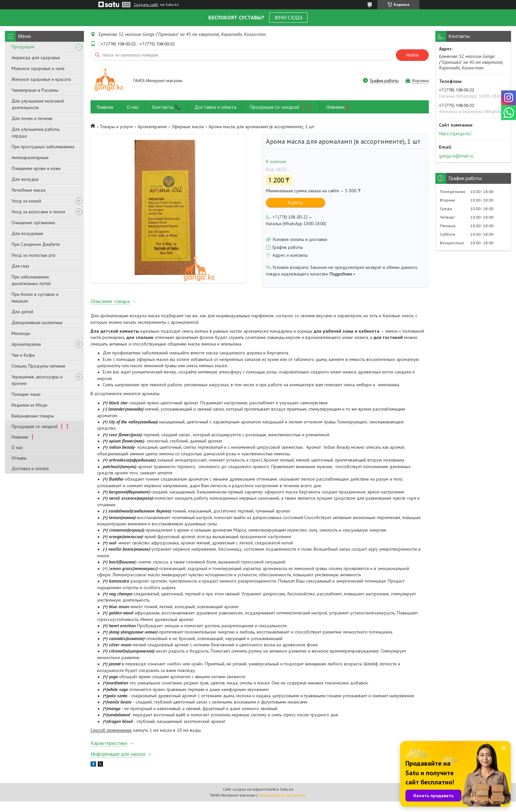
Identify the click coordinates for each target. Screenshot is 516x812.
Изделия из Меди (29, 405)
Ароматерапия (26, 344)
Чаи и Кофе (23, 355)
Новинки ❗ (23, 437)
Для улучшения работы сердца (36, 132)
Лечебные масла (28, 190)
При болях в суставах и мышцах (35, 298)
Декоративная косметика (37, 322)
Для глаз (20, 266)
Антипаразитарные (30, 157)
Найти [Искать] (412, 55)
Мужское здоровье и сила (38, 68)
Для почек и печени (32, 118)
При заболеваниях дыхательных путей (31, 280)
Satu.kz (287, 800)
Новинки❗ (339, 107)
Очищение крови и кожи (36, 168)
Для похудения (27, 233)
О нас (17, 447)
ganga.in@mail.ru (456, 156)
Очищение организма (33, 223)
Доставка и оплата (30, 468)
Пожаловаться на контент (282, 806)
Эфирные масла (188, 127)
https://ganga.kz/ (455, 133)
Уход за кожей (26, 201)
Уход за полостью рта (33, 255)
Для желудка (25, 179)
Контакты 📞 (167, 107)
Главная (105, 107)
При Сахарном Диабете (36, 244)
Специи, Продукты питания (38, 366)
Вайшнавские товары (33, 416)
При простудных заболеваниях (43, 147)
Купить (296, 202)
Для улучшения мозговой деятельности (38, 104)
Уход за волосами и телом (38, 212)
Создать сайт (146, 5)
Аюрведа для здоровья (36, 58)
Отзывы (19, 458)
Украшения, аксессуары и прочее (37, 380)
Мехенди (21, 333)
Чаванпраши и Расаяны (35, 90)
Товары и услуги (116, 127)
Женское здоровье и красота (41, 79)
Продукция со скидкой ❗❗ (41, 426)
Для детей (22, 312)
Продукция (23, 47)
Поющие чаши (26, 394)
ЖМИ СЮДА (288, 17)
